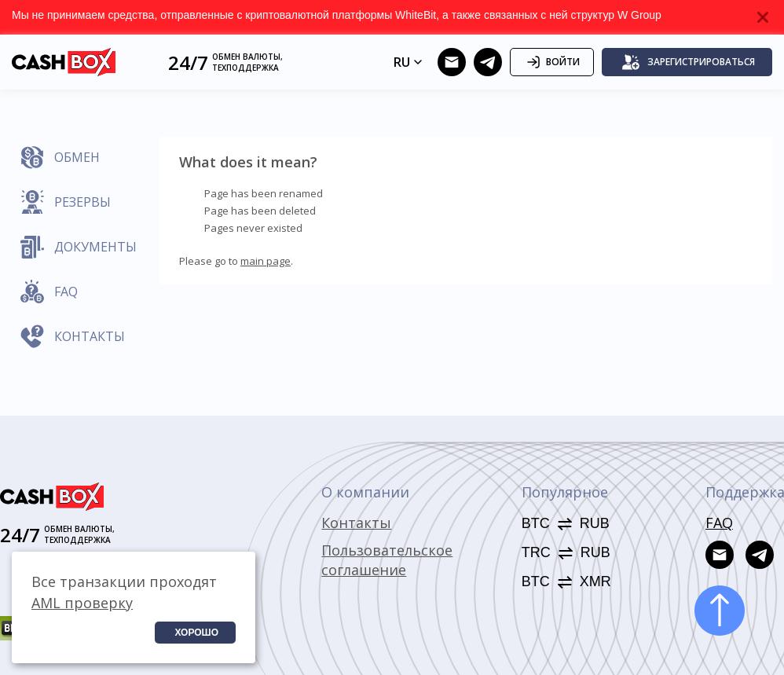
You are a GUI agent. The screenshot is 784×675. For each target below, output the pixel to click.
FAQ (719, 523)
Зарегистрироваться (688, 62)
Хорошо (196, 633)
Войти (552, 62)
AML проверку (82, 603)
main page (266, 261)
